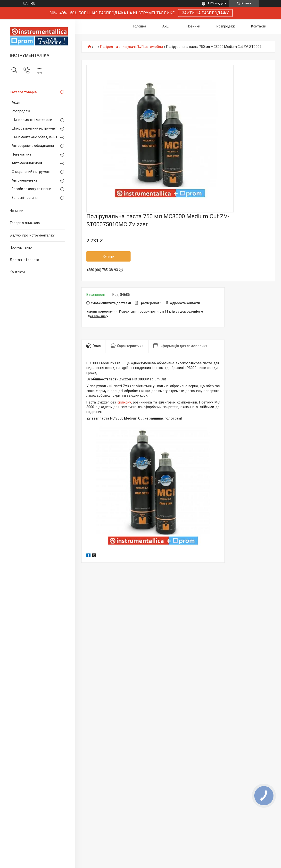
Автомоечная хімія (27, 163)
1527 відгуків (217, 3)
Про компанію (21, 247)
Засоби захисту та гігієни (31, 189)
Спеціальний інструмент (31, 172)
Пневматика (21, 154)
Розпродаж (21, 111)
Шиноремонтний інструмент (34, 128)
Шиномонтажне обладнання (35, 137)
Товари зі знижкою (25, 223)
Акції (16, 102)
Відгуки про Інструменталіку (32, 235)
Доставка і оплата (24, 260)
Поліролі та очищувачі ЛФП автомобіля (132, 47)
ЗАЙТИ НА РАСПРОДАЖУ (205, 13)
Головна (140, 26)
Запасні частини (25, 198)
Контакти (17, 272)
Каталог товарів (23, 92)
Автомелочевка (25, 180)
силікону (124, 402)
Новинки (17, 211)
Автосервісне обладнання (33, 146)
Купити (109, 256)
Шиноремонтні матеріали (32, 120)
